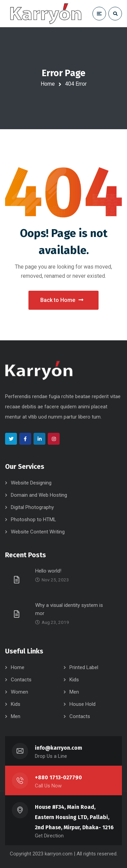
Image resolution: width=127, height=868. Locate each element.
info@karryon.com (58, 748)
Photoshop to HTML (34, 520)
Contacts (21, 680)
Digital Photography (32, 507)
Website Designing (31, 483)
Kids (74, 680)
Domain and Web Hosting (39, 495)
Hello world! (48, 571)
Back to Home (62, 300)
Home (48, 84)
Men (74, 692)
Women (19, 692)
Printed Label (84, 667)
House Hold (82, 704)
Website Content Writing (38, 532)
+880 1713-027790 (58, 777)
